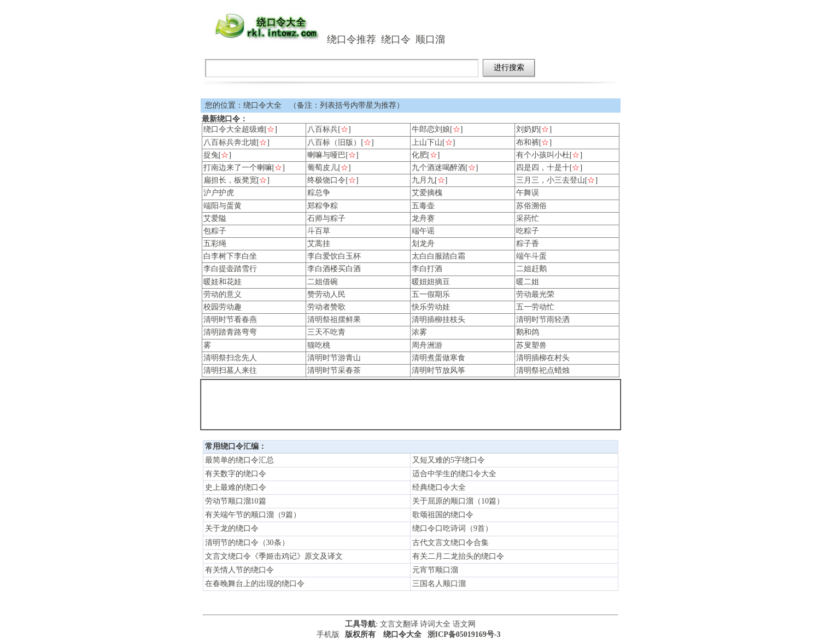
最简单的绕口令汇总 (239, 460)
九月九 (423, 180)
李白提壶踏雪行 (230, 269)
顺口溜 (430, 39)
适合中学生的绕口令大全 (454, 474)
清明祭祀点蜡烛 (543, 370)
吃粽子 (528, 231)
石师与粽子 (326, 218)
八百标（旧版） (334, 142)
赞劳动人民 (326, 294)
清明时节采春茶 (334, 370)
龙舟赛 (423, 218)
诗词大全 (435, 624)
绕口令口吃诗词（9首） (452, 528)
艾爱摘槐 (427, 193)
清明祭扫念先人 (230, 358)
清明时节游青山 (334, 358)
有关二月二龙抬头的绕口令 (458, 556)
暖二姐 (528, 282)
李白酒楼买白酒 (334, 269)
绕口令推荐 (352, 39)
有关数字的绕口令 (236, 474)
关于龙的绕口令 (232, 528)
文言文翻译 (399, 624)
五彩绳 (215, 244)
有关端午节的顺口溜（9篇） (253, 515)
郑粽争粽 (323, 206)
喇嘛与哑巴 (326, 155)
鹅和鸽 (528, 332)
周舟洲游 (427, 345)
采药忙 (528, 218)
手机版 (328, 634)
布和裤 (528, 142)
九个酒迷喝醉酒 (438, 168)
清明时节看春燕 (230, 320)
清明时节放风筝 (438, 370)
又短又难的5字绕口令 (449, 460)
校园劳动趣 (223, 307)
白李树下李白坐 (230, 256)
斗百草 (319, 231)
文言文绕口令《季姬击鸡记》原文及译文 (274, 556)
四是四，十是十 (543, 168)
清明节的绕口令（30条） (247, 543)
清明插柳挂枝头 (438, 320)
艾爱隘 (215, 218)
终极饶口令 (326, 180)
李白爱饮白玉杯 (334, 256)
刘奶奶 (528, 129)
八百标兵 (323, 129)
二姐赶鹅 (531, 269)
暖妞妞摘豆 (431, 282)
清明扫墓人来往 (230, 370)
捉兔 (211, 155)
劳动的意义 (223, 294)
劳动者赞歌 (326, 307)
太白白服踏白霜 (438, 256)
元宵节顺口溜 (435, 570)
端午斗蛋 (531, 256)
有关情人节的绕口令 (239, 570)
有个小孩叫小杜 (543, 155)
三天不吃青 (326, 332)
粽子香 (528, 244)
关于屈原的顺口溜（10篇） (458, 501)
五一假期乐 (431, 294)
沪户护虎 (219, 193)
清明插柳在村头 (543, 358)
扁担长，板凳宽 (230, 180)
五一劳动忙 (535, 307)
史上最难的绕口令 (236, 487)
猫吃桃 (319, 345)
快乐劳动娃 (431, 307)
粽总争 (319, 193)
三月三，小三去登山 (551, 180)
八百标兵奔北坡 (230, 142)
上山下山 (427, 142)
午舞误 (528, 193)
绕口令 (396, 39)
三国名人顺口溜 (439, 584)
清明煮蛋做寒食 (438, 358)
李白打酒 (427, 269)
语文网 (464, 624)
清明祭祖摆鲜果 (334, 320)
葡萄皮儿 (323, 168)
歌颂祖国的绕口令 (443, 515)
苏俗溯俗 (531, 206)
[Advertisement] (411, 405)
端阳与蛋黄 (223, 206)
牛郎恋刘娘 (431, 129)
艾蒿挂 (319, 244)
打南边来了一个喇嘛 (238, 168)
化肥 (419, 155)
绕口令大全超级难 (234, 129)
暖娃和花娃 (223, 282)
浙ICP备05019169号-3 (464, 634)
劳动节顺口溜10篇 (236, 501)
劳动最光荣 (535, 294)
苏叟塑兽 (531, 345)
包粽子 (215, 231)
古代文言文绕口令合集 (450, 543)
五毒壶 (423, 206)
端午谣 (423, 231)
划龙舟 (423, 244)
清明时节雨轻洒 (543, 320)
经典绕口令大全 (439, 487)
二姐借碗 (323, 282)
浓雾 (419, 332)
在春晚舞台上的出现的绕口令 (255, 584)
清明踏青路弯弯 (230, 332)
